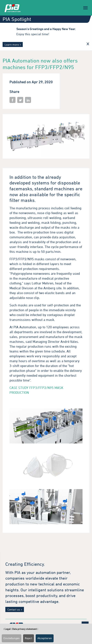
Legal (8, 629)
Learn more (12, 45)
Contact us (14, 609)
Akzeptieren (45, 638)
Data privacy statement (25, 629)
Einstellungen (12, 638)
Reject (29, 638)
